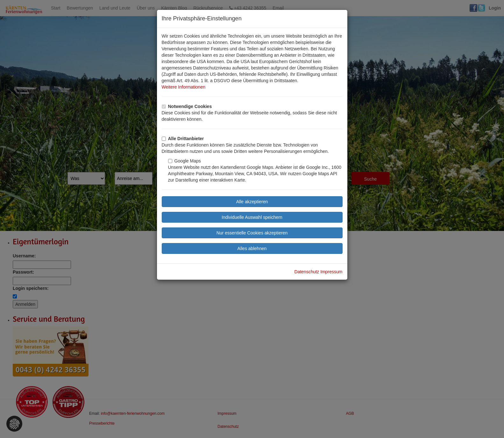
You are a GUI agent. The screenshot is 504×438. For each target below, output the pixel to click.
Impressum (331, 272)
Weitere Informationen (184, 87)
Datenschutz (307, 272)
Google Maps (185, 161)
